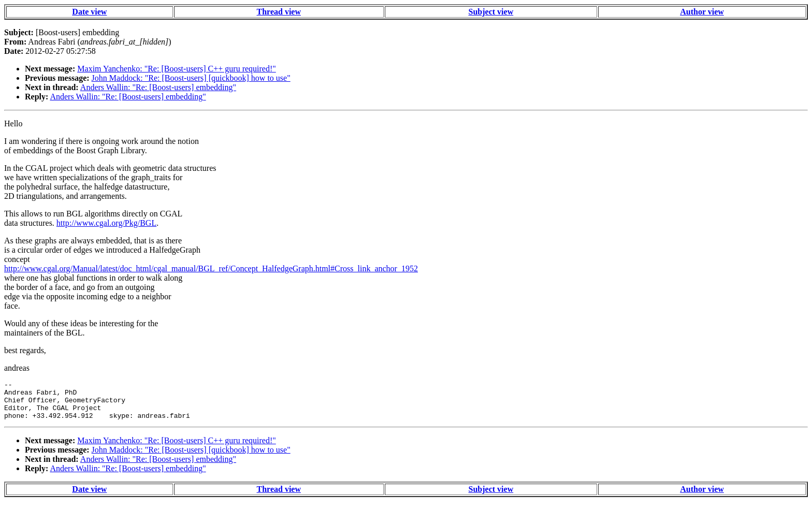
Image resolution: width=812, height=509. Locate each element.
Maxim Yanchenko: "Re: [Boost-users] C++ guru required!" (177, 69)
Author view (702, 12)
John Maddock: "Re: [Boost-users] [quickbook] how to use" (191, 78)
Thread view (279, 12)
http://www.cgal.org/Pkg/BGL (106, 223)
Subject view (491, 12)
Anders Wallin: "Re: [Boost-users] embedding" (158, 87)
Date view (89, 12)
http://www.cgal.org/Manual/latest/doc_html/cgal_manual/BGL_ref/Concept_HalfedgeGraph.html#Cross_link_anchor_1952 (211, 268)
